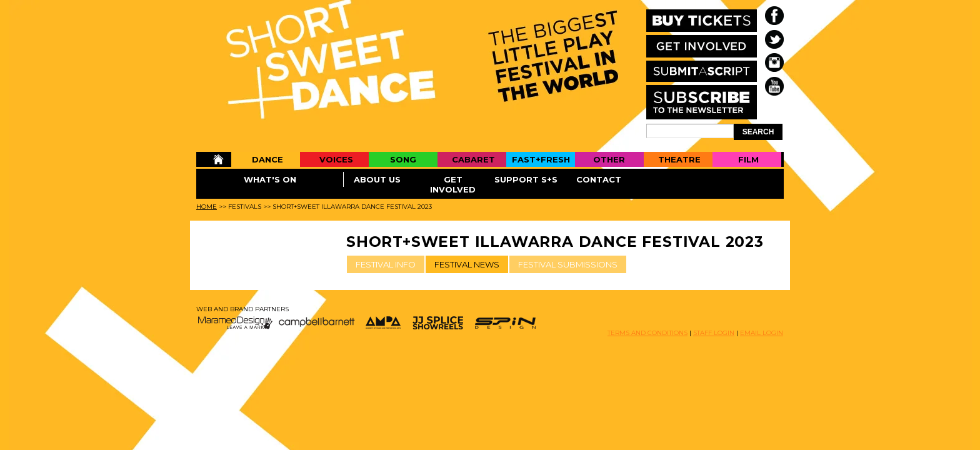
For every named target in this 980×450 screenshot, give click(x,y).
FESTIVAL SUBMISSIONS (568, 264)
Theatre (679, 159)
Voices (336, 159)
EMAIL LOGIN (762, 333)
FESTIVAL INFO (386, 264)
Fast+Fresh (541, 159)
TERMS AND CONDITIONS (647, 333)
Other (609, 159)
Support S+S (526, 179)
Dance (267, 159)
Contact (599, 179)
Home (213, 159)
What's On (270, 179)
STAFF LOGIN (714, 333)
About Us (377, 179)
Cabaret (473, 159)
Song (403, 159)
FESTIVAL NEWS (467, 264)
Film (748, 159)
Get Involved (453, 184)
